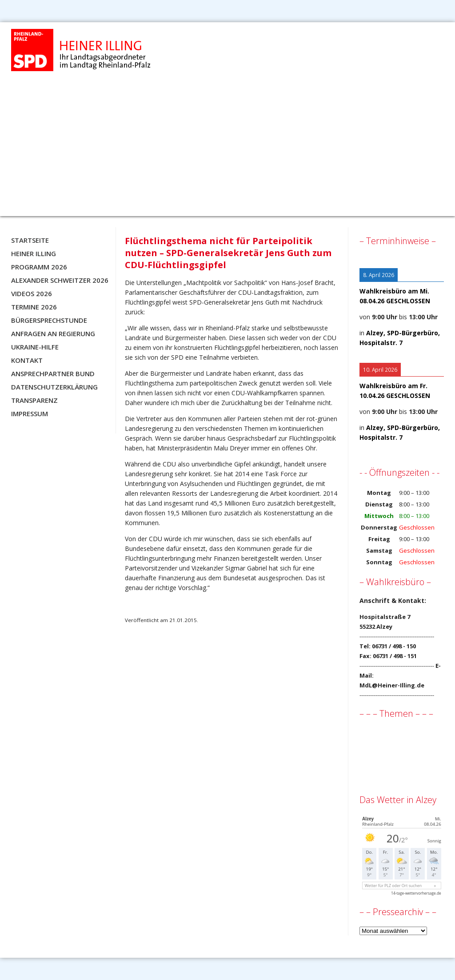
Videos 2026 (32, 293)
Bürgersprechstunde (49, 320)
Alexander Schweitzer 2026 (60, 280)
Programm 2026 (39, 267)
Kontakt (27, 360)
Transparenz (34, 400)
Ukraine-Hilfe (35, 347)
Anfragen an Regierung (53, 333)
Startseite (30, 240)
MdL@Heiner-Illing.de (392, 685)
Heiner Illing (34, 253)
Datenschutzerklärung (54, 387)
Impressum (30, 414)
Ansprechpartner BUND (53, 374)
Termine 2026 (34, 307)
